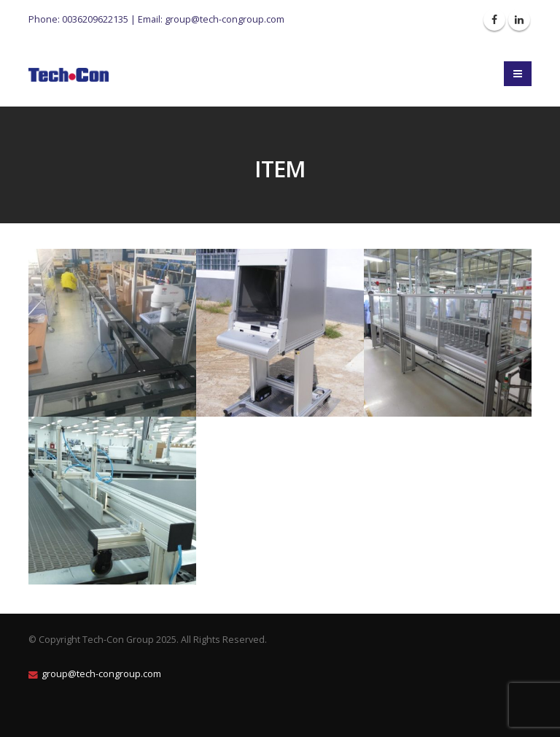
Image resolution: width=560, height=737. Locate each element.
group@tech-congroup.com (225, 19)
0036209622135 (95, 19)
